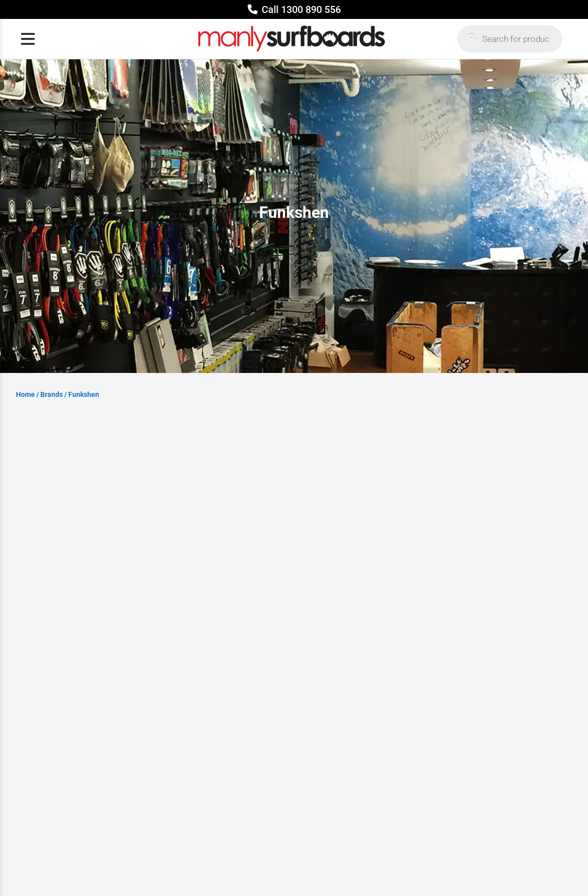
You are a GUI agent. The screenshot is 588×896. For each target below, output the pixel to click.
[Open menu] (28, 39)
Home (25, 394)
